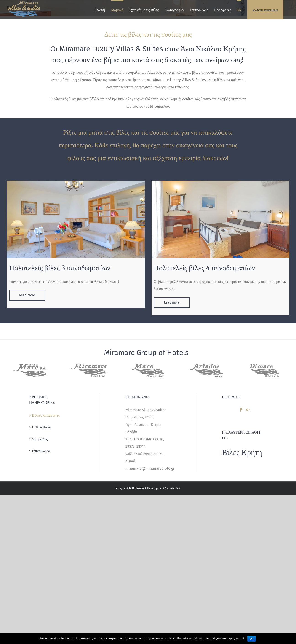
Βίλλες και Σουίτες (46, 415)
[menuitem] (100, 10)
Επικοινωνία (41, 451)
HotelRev (174, 488)
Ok (252, 639)
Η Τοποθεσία (42, 427)
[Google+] (248, 410)
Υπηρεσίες (40, 439)
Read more (27, 295)
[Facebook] (241, 410)
